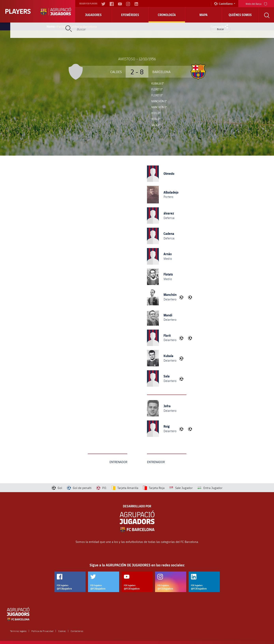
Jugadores (93, 15)
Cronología (167, 15)
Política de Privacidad (42, 631)
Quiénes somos (240, 15)
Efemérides (130, 15)
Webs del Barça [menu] (256, 3)
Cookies (62, 631)
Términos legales (18, 631)
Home (51, 26)
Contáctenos (77, 631)
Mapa (203, 15)
